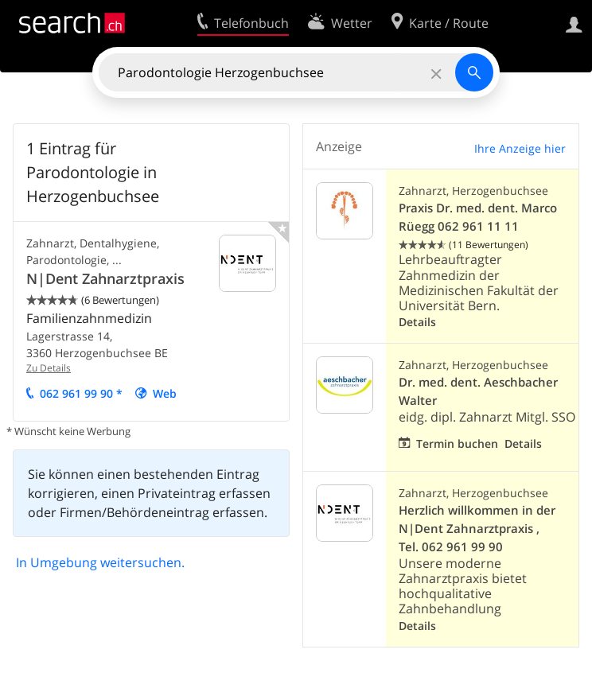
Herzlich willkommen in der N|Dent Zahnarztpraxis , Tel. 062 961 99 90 (477, 529)
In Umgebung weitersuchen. (100, 562)
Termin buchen (457, 443)
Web (165, 393)
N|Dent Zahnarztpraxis (105, 278)
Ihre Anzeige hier (520, 148)
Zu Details (49, 368)
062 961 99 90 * (81, 393)
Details (417, 322)
